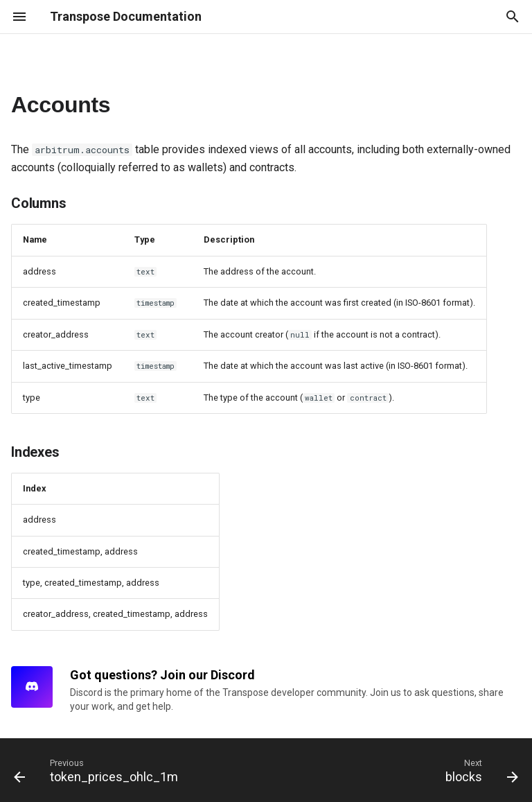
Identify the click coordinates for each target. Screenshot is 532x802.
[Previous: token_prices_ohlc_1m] (98, 770)
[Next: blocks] (479, 770)
